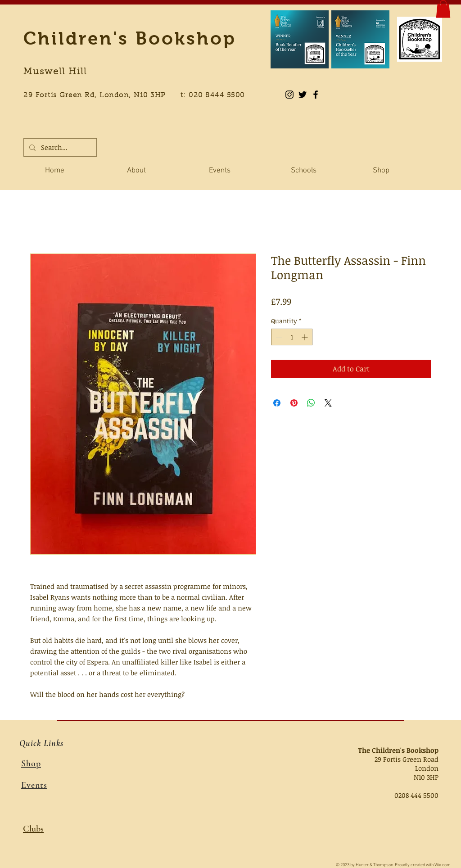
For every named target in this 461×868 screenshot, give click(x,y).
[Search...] (59, 147)
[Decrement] (278, 337)
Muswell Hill (55, 72)
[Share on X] (328, 403)
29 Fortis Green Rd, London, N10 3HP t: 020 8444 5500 (139, 96)
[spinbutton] (292, 337)
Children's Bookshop (130, 38)
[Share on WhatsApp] (311, 403)
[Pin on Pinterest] (294, 403)
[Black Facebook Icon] (316, 95)
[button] (443, 9)
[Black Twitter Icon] (303, 95)
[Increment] (305, 337)
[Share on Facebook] (277, 403)
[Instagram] (289, 95)
